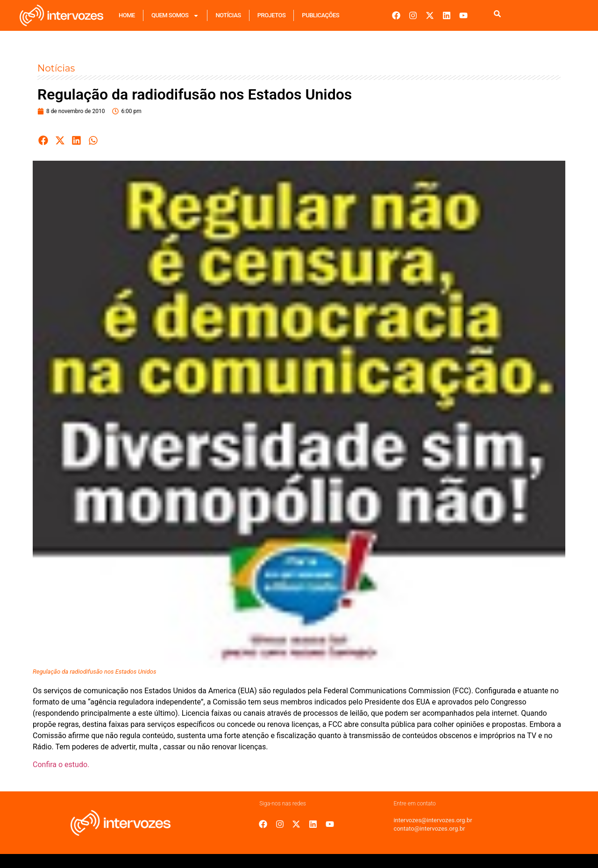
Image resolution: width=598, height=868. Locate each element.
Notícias (228, 15)
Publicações (320, 15)
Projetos (272, 15)
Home (127, 15)
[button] (43, 140)
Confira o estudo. (61, 765)
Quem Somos (175, 16)
